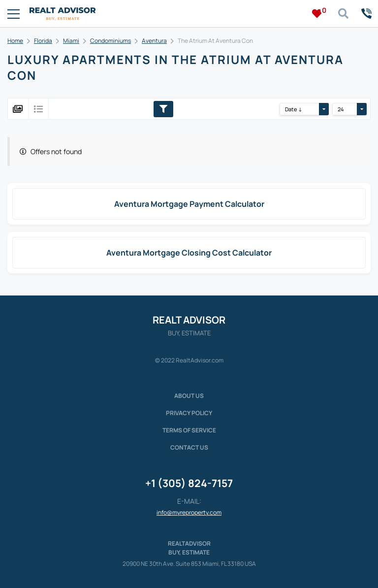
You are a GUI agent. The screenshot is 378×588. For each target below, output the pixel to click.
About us (189, 396)
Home (15, 41)
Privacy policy (189, 413)
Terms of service (189, 430)
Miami (71, 41)
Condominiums (110, 41)
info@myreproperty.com (189, 512)
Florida (43, 41)
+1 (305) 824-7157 (189, 483)
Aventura (154, 41)
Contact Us (189, 447)
